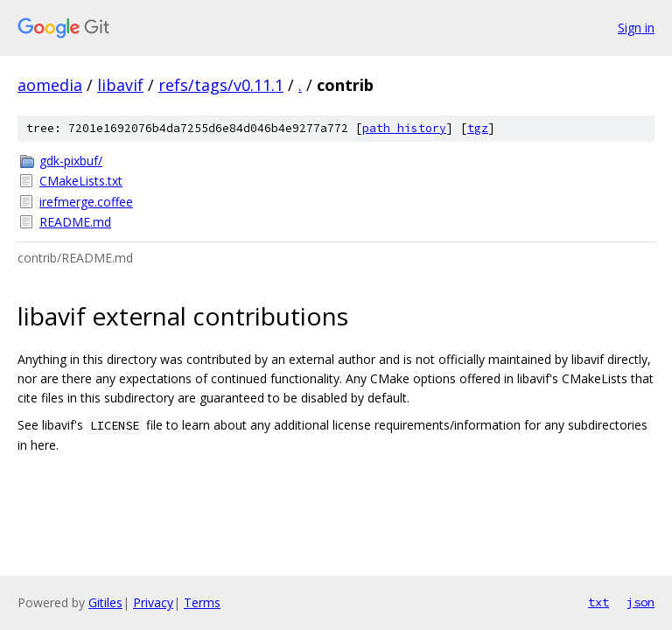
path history (404, 128)
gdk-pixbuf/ (71, 161)
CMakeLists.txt (81, 181)
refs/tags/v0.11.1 (221, 85)
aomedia (50, 85)
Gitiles (105, 602)
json (640, 602)
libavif (120, 85)
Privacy (153, 602)
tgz (478, 128)
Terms (202, 602)
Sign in (636, 28)
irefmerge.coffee (86, 202)
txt (598, 602)
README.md (75, 222)
